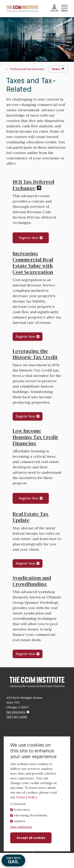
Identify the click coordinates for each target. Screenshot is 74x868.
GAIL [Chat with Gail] (13, 861)
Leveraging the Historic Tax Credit (35, 354)
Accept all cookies (31, 838)
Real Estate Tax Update (31, 517)
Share (58, 69)
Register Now (31, 238)
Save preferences (21, 827)
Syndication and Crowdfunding (32, 581)
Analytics (19, 821)
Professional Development (27, 69)
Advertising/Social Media (30, 815)
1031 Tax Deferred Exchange (33, 185)
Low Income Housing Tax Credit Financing (35, 437)
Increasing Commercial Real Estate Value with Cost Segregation (33, 263)
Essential (19, 804)
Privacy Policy (27, 797)
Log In (54, 9)
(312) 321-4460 (17, 717)
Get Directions (18, 712)
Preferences (22, 810)
